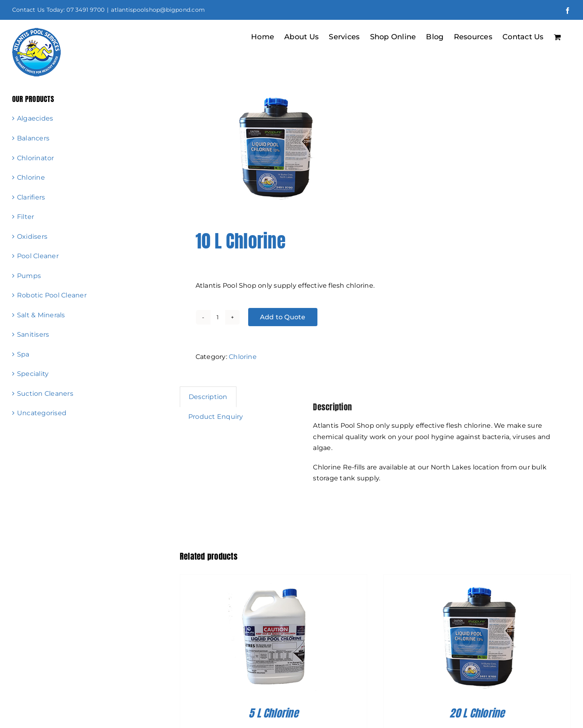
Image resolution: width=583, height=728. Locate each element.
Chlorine (243, 357)
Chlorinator (36, 158)
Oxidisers (32, 237)
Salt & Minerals (41, 315)
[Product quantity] (218, 317)
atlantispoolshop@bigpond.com (158, 10)
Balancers (33, 138)
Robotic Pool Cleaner (52, 295)
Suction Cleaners (45, 394)
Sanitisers (33, 334)
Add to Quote (283, 317)
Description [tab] (208, 397)
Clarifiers (31, 197)
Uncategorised (42, 413)
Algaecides (35, 118)
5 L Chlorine (273, 713)
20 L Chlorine (477, 713)
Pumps (29, 276)
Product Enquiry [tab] (216, 417)
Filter (26, 217)
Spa (23, 354)
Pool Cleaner (38, 256)
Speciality (33, 374)
